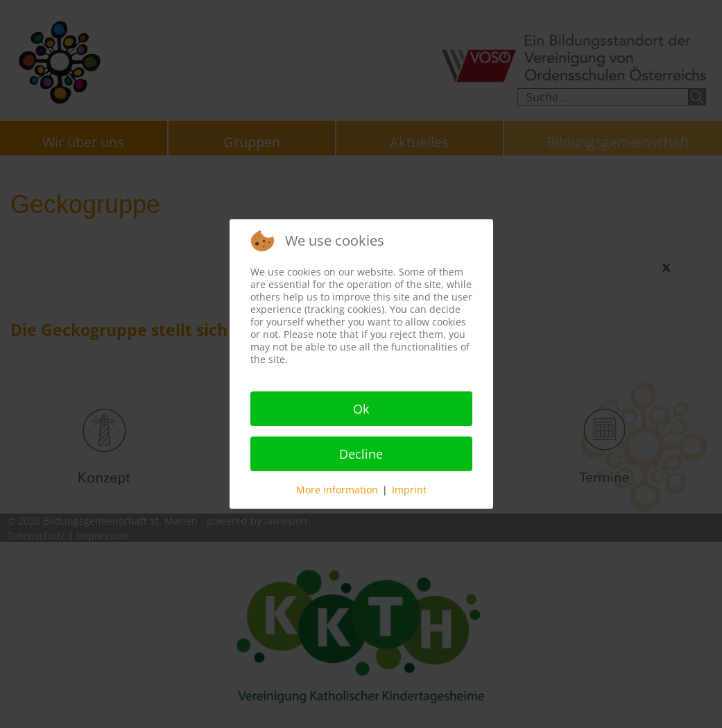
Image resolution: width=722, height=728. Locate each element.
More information (337, 490)
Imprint (409, 490)
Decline (361, 454)
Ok (361, 409)
